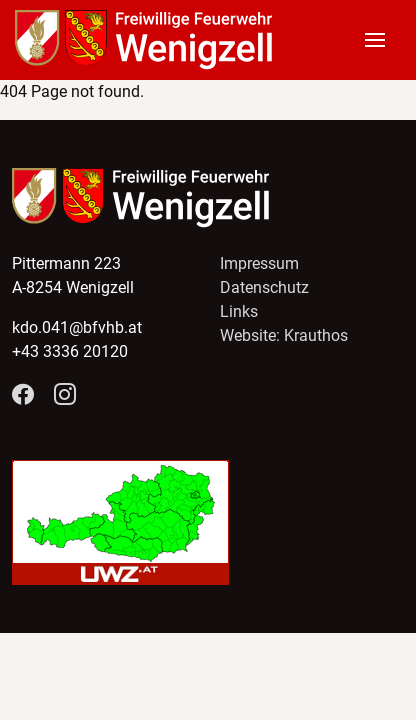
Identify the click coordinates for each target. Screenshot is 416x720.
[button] (383, 40)
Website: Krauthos (284, 335)
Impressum (259, 263)
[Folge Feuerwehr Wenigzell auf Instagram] (65, 395)
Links (239, 311)
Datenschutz (264, 287)
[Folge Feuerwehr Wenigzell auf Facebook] (23, 395)
